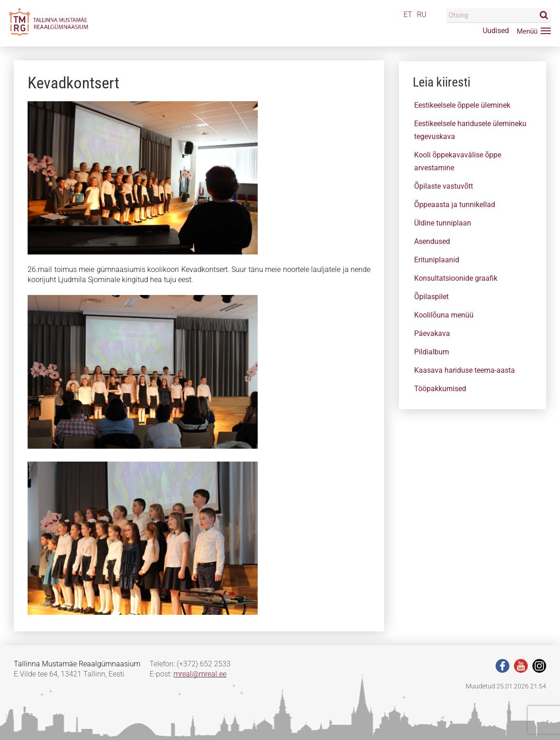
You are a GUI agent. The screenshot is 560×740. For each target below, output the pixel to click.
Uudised (496, 31)
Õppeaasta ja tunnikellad (455, 205)
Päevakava (432, 333)
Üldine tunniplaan (443, 223)
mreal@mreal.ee (200, 674)
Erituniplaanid (437, 260)
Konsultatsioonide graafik (456, 278)
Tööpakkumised (440, 389)
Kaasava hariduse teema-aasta (465, 370)
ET (408, 14)
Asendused (432, 241)
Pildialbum (432, 352)
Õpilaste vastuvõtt (444, 186)
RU (422, 14)
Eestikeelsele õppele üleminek (462, 105)
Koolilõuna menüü (444, 315)
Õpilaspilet (431, 297)
